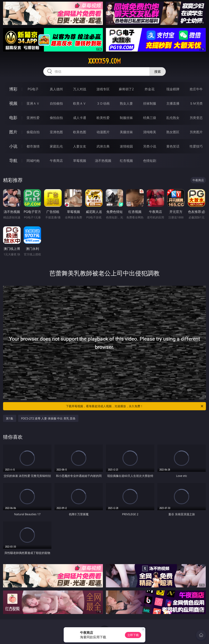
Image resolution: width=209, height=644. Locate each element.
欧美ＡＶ (80, 103)
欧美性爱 (103, 118)
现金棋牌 (173, 89)
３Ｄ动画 (103, 103)
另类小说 (150, 146)
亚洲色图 (56, 132)
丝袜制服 (150, 103)
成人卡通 (80, 118)
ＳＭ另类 (196, 103)
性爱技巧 (196, 146)
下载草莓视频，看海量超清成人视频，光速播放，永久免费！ (135, 406)
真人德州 (56, 89)
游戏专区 (103, 89)
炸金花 (150, 89)
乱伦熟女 (173, 118)
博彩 (13, 89)
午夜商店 (56, 161)
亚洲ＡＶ (33, 103)
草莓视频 (80, 161)
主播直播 (173, 103)
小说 (13, 146)
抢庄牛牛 (196, 89)
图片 (13, 132)
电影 (13, 118)
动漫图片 (103, 132)
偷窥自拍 (33, 132)
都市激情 (33, 146)
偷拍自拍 (56, 118)
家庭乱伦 (56, 146)
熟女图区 (173, 132)
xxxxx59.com (104, 61)
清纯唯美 (150, 132)
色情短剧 (150, 161)
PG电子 (33, 89)
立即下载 (133, 635)
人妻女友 (80, 146)
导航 (13, 160)
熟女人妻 (126, 103)
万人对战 (80, 89)
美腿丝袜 (126, 132)
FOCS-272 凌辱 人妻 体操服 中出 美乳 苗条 (48, 418)
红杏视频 (126, 161)
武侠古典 (103, 146)
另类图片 (196, 132)
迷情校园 (126, 146)
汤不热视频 (103, 161)
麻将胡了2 (126, 89)
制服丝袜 (126, 118)
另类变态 (196, 118)
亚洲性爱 (33, 118)
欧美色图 (80, 132)
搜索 (158, 72)
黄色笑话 (173, 146)
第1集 (10, 418)
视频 (13, 103)
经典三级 (150, 118)
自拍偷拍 (56, 103)
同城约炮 (33, 161)
